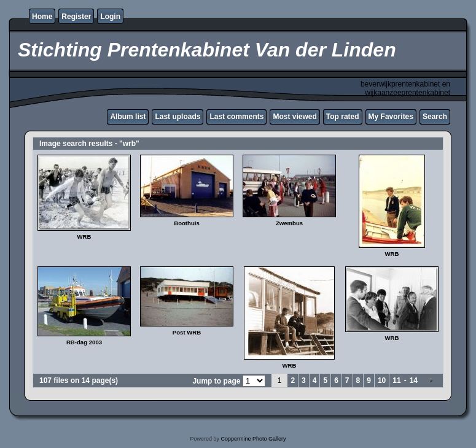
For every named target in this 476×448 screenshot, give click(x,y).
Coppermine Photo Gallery (253, 439)
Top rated (343, 117)
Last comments (236, 117)
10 (382, 380)
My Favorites (391, 117)
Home (42, 17)
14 (414, 380)
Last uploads (178, 117)
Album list (128, 117)
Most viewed (295, 117)
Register (76, 17)
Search (435, 117)
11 (396, 380)
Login (110, 17)
